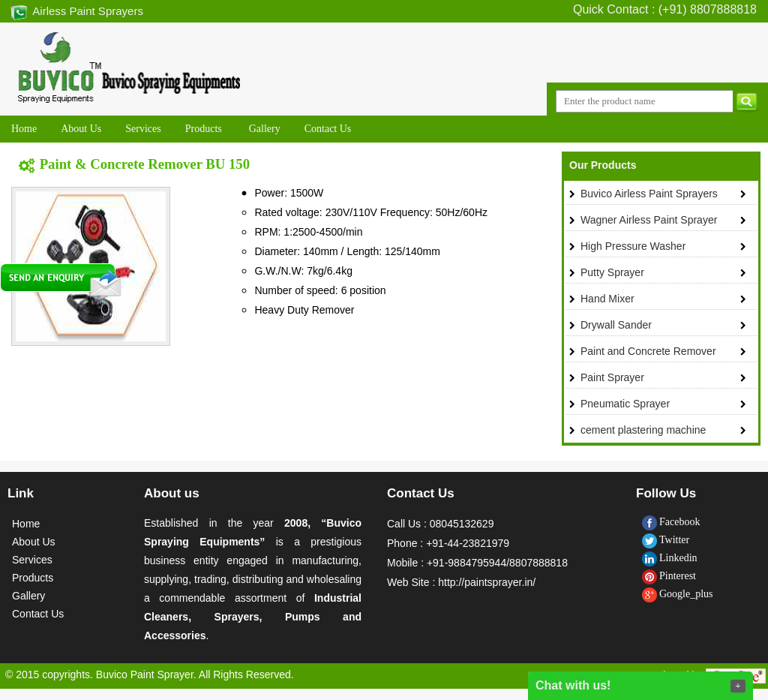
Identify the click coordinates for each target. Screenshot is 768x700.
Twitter (666, 540)
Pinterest (669, 576)
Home (26, 524)
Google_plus (678, 594)
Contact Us (38, 614)
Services (32, 560)
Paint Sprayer (612, 377)
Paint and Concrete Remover (648, 351)
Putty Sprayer (612, 272)
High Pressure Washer (633, 246)
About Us (34, 542)
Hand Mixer (607, 299)
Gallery (28, 596)
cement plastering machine (643, 430)
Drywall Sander (616, 325)
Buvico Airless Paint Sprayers (649, 194)
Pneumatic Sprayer (625, 404)
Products (33, 578)
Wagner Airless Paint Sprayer (649, 220)
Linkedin (670, 558)
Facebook (671, 522)
